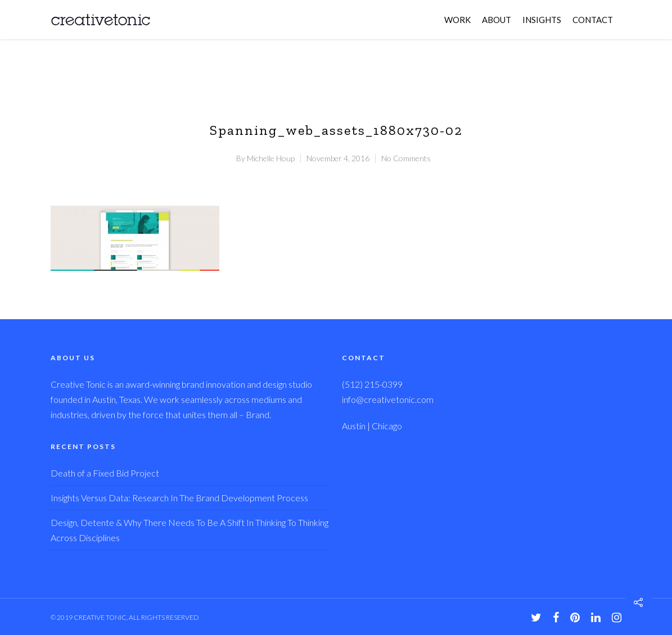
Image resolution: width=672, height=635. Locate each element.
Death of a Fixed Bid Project (105, 473)
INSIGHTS (542, 20)
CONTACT (593, 20)
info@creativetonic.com (388, 399)
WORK (457, 20)
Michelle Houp (271, 158)
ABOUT (497, 20)
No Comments (406, 158)
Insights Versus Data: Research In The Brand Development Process (179, 498)
